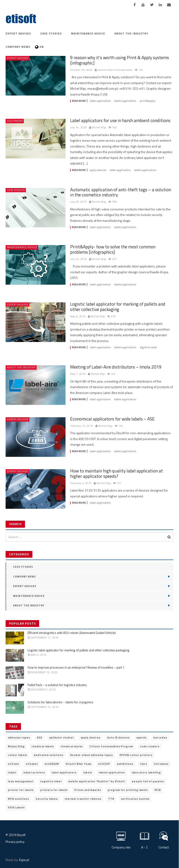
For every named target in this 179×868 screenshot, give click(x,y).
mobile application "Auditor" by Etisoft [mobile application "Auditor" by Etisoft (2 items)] (97, 781)
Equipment (15, 121)
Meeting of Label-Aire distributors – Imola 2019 (116, 367)
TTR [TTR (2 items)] (111, 799)
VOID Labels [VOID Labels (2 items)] (16, 807)
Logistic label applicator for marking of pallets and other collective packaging (118, 307)
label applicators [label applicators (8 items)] (64, 772)
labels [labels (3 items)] (88, 772)
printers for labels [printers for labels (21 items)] (54, 790)
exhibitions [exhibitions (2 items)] (125, 764)
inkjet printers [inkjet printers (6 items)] (34, 772)
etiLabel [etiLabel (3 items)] (32, 764)
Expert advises (18, 33)
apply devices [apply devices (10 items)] (91, 738)
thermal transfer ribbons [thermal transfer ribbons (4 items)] (83, 799)
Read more (79, 101)
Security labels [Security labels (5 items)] (47, 799)
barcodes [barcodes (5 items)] (160, 738)
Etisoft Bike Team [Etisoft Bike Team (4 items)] (79, 764)
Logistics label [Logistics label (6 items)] (51, 781)
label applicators (100, 101)
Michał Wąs (99, 128)
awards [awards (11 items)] (141, 738)
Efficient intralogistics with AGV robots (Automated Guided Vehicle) (72, 633)
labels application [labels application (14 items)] (112, 772)
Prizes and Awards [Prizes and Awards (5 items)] (88, 790)
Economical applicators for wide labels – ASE (112, 419)
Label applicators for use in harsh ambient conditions (120, 120)
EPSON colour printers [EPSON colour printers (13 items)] (136, 755)
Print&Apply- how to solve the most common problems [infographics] (113, 249)
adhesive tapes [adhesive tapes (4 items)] (19, 738)
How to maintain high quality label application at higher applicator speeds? (117, 473)
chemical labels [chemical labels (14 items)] (43, 746)
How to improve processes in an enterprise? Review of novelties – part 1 (76, 667)
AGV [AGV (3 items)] (40, 738)
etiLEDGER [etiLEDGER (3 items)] (52, 764)
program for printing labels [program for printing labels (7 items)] (128, 790)
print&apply (148, 101)
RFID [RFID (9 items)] (158, 790)
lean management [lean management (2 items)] (21, 781)
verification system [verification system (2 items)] (135, 799)
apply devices (98, 170)
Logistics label (148, 347)
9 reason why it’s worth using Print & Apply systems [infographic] (120, 60)
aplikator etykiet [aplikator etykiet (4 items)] (62, 738)
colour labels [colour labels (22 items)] (17, 755)
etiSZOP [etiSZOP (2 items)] (104, 764)
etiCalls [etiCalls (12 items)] (14, 764)
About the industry (131, 33)
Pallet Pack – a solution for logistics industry (57, 685)
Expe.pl (24, 860)
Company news (18, 47)
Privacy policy (15, 842)
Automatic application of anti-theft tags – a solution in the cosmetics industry (121, 192)
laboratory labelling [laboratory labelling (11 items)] (146, 772)
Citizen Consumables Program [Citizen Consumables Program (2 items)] (111, 746)
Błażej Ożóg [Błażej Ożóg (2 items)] (16, 746)
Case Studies (51, 33)
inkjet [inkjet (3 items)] (12, 772)
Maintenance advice (88, 33)
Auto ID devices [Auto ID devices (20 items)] (118, 738)
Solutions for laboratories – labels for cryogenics (60, 702)
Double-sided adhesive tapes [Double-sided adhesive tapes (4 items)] (91, 755)
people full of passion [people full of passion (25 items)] (148, 781)
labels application (125, 101)
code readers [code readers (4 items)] (150, 746)
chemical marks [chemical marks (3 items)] (72, 746)
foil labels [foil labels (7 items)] (161, 764)
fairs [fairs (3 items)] (144, 764)
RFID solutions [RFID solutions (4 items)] (18, 799)
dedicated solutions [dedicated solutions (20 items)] (49, 755)
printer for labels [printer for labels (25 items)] (21, 790)
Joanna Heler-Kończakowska (115, 70)
